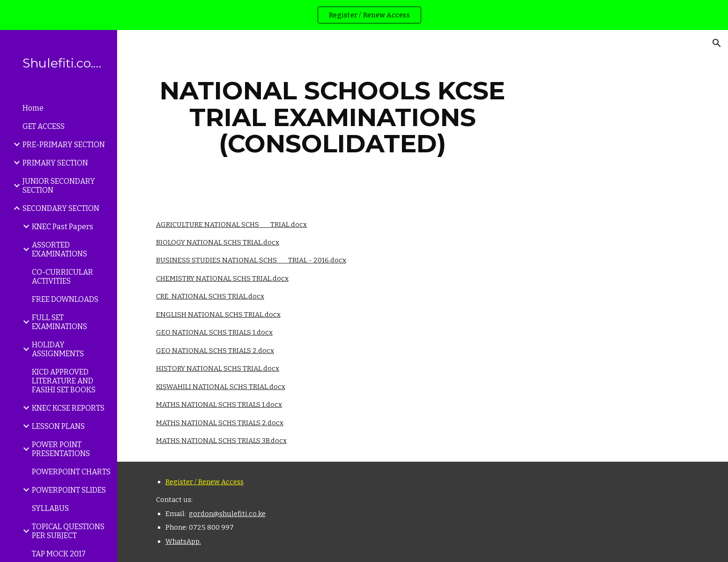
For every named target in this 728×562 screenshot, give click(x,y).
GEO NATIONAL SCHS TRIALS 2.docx (215, 351)
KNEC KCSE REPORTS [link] (68, 408)
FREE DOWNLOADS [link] (65, 299)
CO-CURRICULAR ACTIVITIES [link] (63, 277)
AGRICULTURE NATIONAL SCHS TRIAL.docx (231, 225)
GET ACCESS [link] (44, 126)
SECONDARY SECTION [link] (61, 208)
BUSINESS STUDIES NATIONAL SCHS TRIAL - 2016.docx (251, 260)
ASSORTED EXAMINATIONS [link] (59, 249)
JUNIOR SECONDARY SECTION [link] (59, 186)
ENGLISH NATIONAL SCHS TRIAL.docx (218, 315)
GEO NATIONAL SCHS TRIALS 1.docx (214, 332)
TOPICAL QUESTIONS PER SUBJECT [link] (68, 531)
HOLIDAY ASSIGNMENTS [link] (58, 349)
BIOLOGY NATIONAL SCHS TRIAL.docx (218, 242)
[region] (364, 15)
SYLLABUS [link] (50, 508)
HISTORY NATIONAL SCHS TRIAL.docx (218, 368)
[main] (333, 117)
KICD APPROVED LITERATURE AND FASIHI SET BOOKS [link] (64, 381)
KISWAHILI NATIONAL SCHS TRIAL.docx (221, 387)
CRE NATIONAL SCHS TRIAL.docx (210, 296)
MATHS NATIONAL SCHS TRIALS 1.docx (219, 405)
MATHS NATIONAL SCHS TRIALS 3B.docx (221, 441)
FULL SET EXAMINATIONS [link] (59, 322)
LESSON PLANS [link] (58, 426)
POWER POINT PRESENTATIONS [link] (61, 449)
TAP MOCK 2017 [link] (59, 554)
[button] (717, 43)
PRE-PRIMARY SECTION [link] (64, 145)
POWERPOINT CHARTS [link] (71, 472)
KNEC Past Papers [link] (63, 227)
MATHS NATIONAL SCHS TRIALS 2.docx (220, 423)
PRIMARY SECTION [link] (55, 163)
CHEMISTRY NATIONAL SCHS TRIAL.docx (222, 278)
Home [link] (33, 108)
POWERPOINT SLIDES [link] (69, 490)
